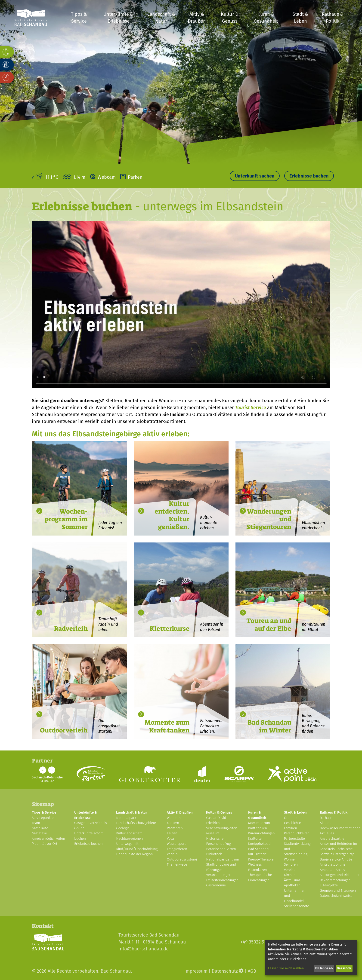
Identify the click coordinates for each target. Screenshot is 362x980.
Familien (291, 828)
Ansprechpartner (333, 839)
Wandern (174, 818)
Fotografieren (177, 849)
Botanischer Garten (221, 849)
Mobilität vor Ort (45, 844)
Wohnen (290, 859)
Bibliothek (214, 854)
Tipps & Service (79, 18)
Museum (213, 833)
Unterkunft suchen (255, 176)
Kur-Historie (257, 854)
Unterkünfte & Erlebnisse (118, 18)
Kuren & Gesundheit (266, 18)
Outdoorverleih (64, 730)
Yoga (170, 839)
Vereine (290, 870)
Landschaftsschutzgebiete (136, 823)
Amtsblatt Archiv (333, 870)
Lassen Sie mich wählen (286, 968)
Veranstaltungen (219, 875)
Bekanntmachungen (335, 880)
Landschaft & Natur (161, 18)
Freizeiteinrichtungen (222, 880)
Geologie (123, 828)
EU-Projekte (329, 885)
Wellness (255, 864)
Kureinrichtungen (261, 833)
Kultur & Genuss (230, 18)
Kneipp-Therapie (261, 859)
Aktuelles (327, 833)
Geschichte (292, 823)
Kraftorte (255, 839)
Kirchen (290, 875)
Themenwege (177, 864)
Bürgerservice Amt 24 (336, 859)
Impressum (196, 971)
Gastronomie (216, 885)
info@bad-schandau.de (144, 949)
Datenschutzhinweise (336, 896)
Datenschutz (225, 971)
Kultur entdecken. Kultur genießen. (172, 515)
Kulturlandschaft (129, 833)
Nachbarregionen (129, 839)
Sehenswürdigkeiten (222, 828)
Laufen (172, 833)
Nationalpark (126, 818)
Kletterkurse (170, 629)
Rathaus (326, 818)
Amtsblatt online (333, 864)
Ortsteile (291, 818)
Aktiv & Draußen (197, 18)
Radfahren (175, 828)
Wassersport (176, 844)
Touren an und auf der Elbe (269, 625)
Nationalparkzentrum (223, 859)
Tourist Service (251, 407)
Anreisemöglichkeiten (49, 839)
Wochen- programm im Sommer (66, 519)
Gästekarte (40, 828)
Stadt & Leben (300, 18)
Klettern (173, 823)
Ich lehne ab (324, 968)
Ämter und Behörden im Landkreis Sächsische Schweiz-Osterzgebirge (339, 849)
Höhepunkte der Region (134, 854)
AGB (252, 971)
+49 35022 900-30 (258, 942)
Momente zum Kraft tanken (167, 726)
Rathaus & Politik (333, 18)
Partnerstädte (294, 839)
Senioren (291, 864)
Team (36, 823)
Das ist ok (344, 968)
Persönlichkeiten (297, 833)
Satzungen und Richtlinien (340, 875)
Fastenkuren (258, 870)
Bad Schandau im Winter (269, 726)
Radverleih (71, 629)
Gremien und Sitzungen (338, 891)
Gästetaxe (39, 833)
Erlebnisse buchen (309, 176)
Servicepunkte (43, 818)
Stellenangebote (297, 906)
